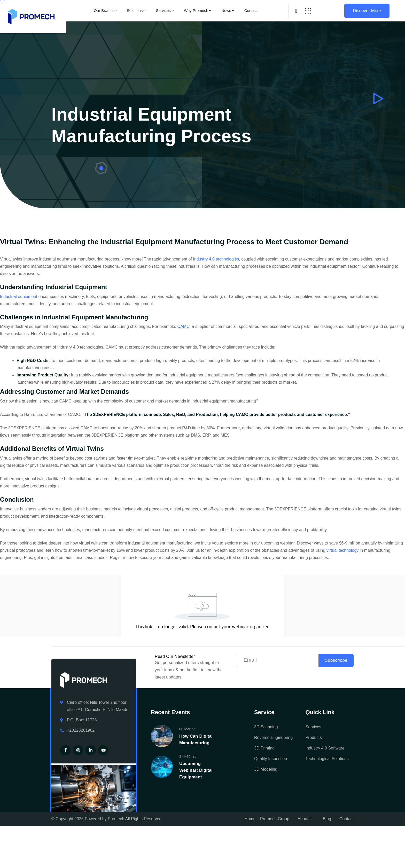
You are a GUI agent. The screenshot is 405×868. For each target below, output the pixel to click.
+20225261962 (81, 730)
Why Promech (196, 10)
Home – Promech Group (267, 819)
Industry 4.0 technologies (216, 259)
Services (163, 10)
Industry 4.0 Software (325, 748)
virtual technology (343, 550)
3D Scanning (266, 727)
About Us (306, 819)
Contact (251, 10)
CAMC (184, 326)
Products (314, 737)
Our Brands (104, 10)
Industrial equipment (19, 297)
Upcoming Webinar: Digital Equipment (196, 770)
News (226, 10)
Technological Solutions (327, 759)
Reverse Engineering (273, 737)
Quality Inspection (271, 759)
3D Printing (264, 748)
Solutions (135, 10)
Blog (327, 819)
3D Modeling (266, 769)
